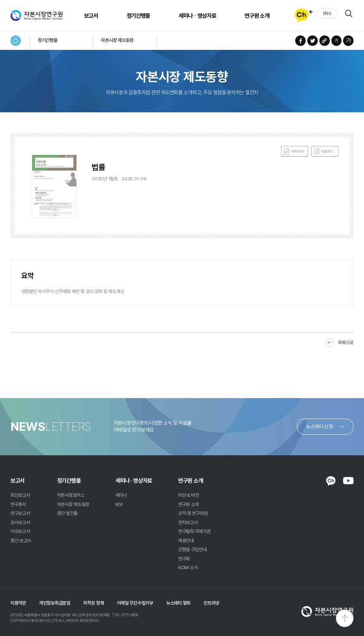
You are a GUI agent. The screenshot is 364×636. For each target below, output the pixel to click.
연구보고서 (20, 513)
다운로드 (325, 151)
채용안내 (186, 541)
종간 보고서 (21, 541)
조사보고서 (20, 522)
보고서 (91, 15)
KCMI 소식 (188, 568)
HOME (16, 41)
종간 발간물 (67, 513)
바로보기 (295, 151)
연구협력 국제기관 (194, 531)
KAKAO (331, 481)
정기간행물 (138, 15)
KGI (119, 504)
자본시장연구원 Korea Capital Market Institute (37, 16)
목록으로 (346, 343)
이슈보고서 (20, 531)
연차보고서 (188, 522)
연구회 (184, 559)
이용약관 (18, 603)
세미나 (121, 495)
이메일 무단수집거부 (135, 603)
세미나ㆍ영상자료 (197, 15)
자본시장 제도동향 (117, 40)
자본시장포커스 (71, 495)
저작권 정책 (94, 603)
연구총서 (18, 504)
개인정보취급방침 (55, 603)
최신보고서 (20, 495)
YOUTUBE (348, 481)
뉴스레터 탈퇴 (178, 603)
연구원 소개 (257, 15)
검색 (349, 13)
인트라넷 (211, 603)
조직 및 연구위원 (193, 513)
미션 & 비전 (189, 495)
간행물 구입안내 (192, 549)
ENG (327, 13)
